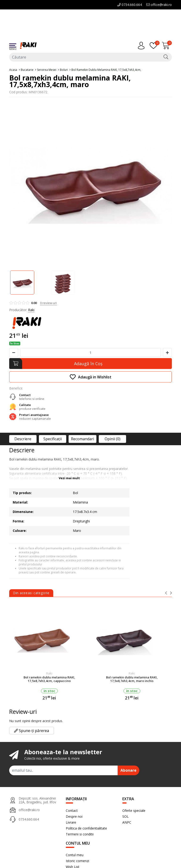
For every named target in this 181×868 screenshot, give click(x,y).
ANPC (127, 822)
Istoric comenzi (77, 861)
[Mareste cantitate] (167, 352)
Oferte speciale (134, 811)
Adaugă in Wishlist (91, 377)
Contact (72, 811)
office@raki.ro (159, 5)
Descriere (23, 439)
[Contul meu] (142, 46)
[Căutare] (166, 57)
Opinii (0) (113, 439)
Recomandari (82, 439)
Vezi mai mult (69, 478)
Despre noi (74, 816)
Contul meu (75, 855)
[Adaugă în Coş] (90, 364)
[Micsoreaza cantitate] (14, 352)
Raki (31, 310)
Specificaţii (53, 439)
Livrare (71, 822)
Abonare (128, 770)
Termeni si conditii (80, 834)
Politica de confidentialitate (86, 828)
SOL (125, 816)
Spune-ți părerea (32, 731)
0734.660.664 (130, 5)
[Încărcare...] (167, 46)
